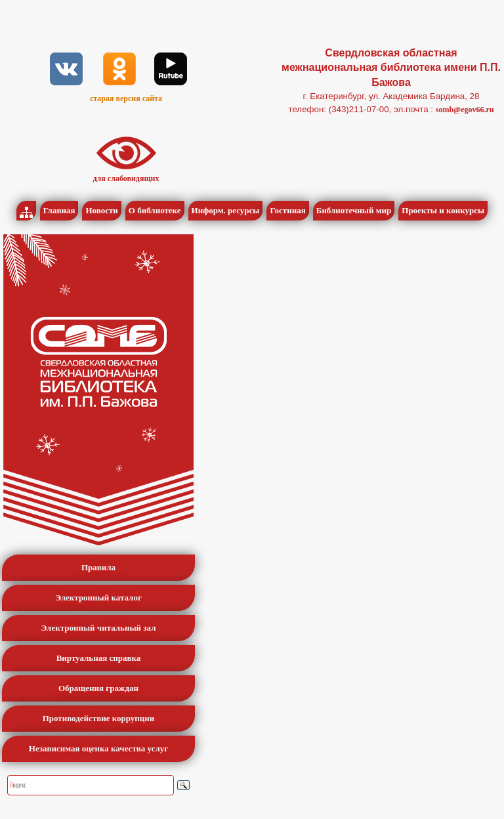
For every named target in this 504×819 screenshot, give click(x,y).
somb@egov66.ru (465, 110)
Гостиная (287, 210)
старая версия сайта (126, 98)
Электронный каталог (98, 598)
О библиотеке (155, 210)
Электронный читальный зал (98, 628)
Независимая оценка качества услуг (98, 748)
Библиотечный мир (354, 210)
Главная (59, 210)
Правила (98, 567)
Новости (101, 210)
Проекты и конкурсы (443, 210)
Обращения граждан (98, 688)
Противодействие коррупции (99, 718)
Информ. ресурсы (226, 210)
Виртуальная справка (99, 658)
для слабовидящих (126, 178)
